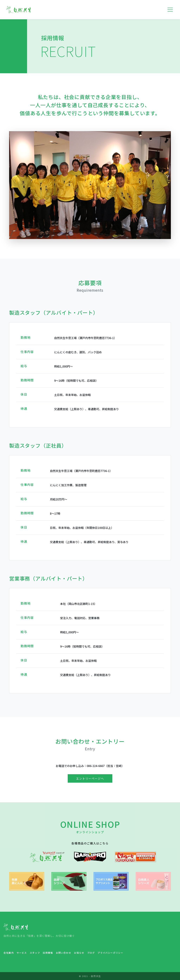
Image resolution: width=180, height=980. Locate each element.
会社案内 (9, 953)
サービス (22, 953)
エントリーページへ (90, 778)
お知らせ (79, 953)
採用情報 (48, 953)
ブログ (91, 953)
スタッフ (35, 953)
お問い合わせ (64, 953)
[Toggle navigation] (170, 10)
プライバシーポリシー (110, 953)
